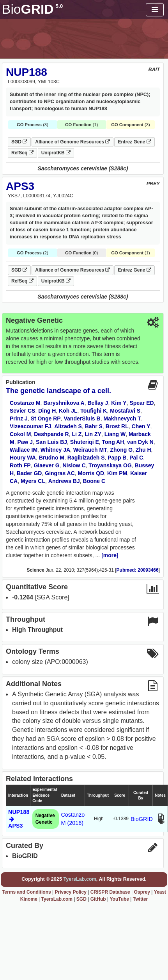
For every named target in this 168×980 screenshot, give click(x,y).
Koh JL (68, 411)
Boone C (94, 481)
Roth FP (20, 465)
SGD (19, 142)
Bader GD (29, 473)
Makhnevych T (122, 418)
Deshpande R (51, 434)
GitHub (98, 899)
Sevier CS (22, 411)
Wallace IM (24, 450)
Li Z (77, 434)
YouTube (119, 899)
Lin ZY (93, 434)
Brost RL (117, 426)
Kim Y (119, 403)
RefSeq (22, 153)
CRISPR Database (110, 892)
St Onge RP (46, 418)
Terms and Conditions (27, 892)
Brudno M (52, 458)
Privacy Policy (71, 892)
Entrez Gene (134, 142)
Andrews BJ (64, 481)
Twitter (140, 899)
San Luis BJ (51, 442)
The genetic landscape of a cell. (58, 391)
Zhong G (122, 450)
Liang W (115, 434)
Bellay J (98, 403)
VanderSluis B (82, 418)
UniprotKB (56, 153)
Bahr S (94, 426)
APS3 (20, 186)
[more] (110, 555)
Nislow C (74, 465)
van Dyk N (140, 442)
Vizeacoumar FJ (30, 426)
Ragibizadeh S (86, 458)
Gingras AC (60, 473)
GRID (32, 9)
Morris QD (91, 473)
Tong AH (113, 442)
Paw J (25, 442)
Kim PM (117, 473)
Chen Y (141, 426)
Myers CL (33, 481)
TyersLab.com (80, 879)
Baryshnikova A (64, 403)
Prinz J (19, 418)
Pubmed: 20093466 (138, 570)
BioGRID (142, 819)
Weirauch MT (90, 450)
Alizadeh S (68, 426)
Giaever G (46, 465)
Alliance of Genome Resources (73, 142)
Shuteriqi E (85, 442)
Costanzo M (25, 403)
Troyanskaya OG (110, 465)
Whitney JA (55, 450)
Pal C (136, 458)
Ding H (47, 411)
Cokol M (20, 434)
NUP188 (27, 72)
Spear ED (141, 403)
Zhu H (143, 450)
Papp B (117, 458)
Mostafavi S (125, 411)
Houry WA (23, 458)
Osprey (142, 892)
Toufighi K (94, 411)
